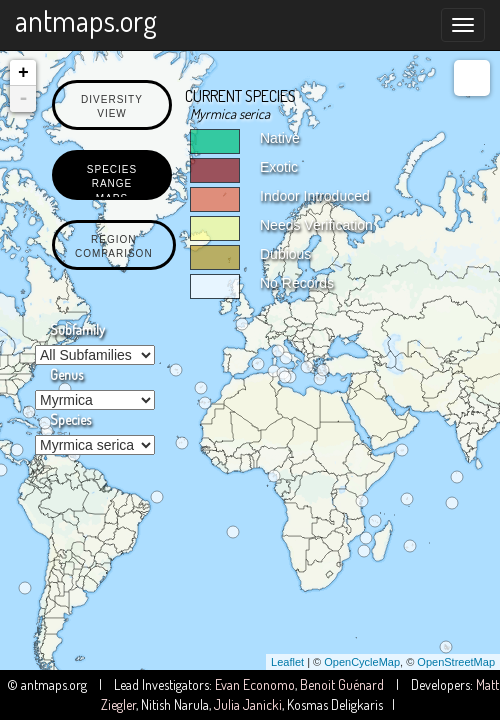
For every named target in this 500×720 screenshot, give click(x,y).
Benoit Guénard (342, 684)
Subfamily (77, 329)
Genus (66, 374)
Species (70, 419)
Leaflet (287, 662)
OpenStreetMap (456, 662)
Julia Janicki (248, 704)
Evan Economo (255, 684)
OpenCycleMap (362, 662)
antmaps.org (86, 20)
